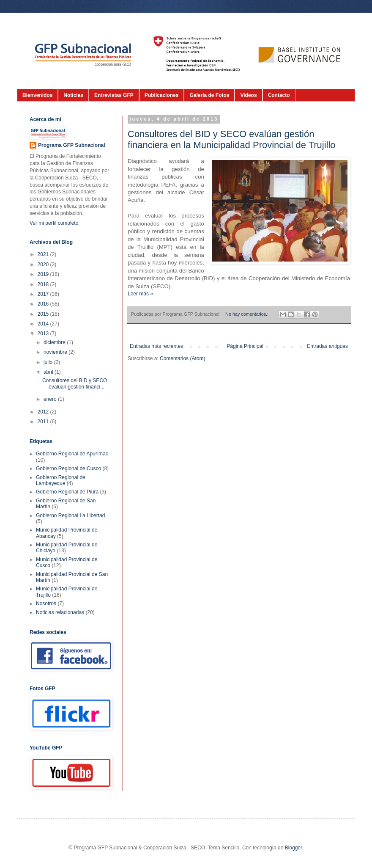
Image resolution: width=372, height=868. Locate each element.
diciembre (55, 342)
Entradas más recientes (156, 346)
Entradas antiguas (327, 346)
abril (49, 372)
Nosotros (46, 603)
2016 (44, 304)
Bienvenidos (37, 95)
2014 (44, 324)
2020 (44, 265)
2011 (44, 422)
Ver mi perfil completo (54, 223)
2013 (44, 333)
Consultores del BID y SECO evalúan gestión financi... (75, 383)
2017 (44, 294)
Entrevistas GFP (114, 95)
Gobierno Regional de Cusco (68, 468)
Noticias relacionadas (60, 612)
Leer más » (140, 294)
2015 (44, 314)
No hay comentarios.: (248, 314)
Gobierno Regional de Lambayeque (61, 480)
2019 (44, 274)
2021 (44, 254)
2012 (44, 412)
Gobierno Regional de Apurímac (72, 454)
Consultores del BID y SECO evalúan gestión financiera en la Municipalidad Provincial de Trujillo (232, 139)
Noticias (73, 95)
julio (49, 362)
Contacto (279, 95)
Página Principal (245, 346)
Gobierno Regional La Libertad (70, 515)
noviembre (56, 352)
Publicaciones (162, 95)
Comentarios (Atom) (182, 358)
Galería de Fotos (209, 95)
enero (51, 399)
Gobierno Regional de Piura (67, 492)
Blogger (294, 848)
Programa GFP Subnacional (71, 145)
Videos (248, 95)
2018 (44, 284)
